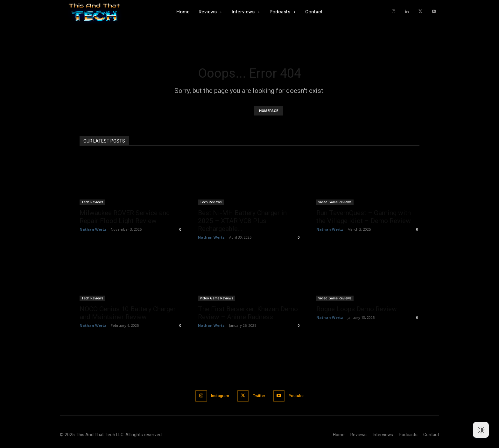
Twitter (260, 396)
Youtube (299, 396)
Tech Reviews (92, 202)
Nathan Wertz (93, 229)
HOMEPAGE (269, 111)
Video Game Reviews (335, 202)
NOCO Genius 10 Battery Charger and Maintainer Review (128, 313)
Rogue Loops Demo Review (357, 309)
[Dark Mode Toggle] (481, 430)
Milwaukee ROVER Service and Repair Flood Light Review (125, 217)
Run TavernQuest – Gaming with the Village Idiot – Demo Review (364, 217)
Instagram (218, 396)
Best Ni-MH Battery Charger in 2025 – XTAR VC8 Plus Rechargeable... (242, 221)
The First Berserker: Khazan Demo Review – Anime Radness (248, 313)
